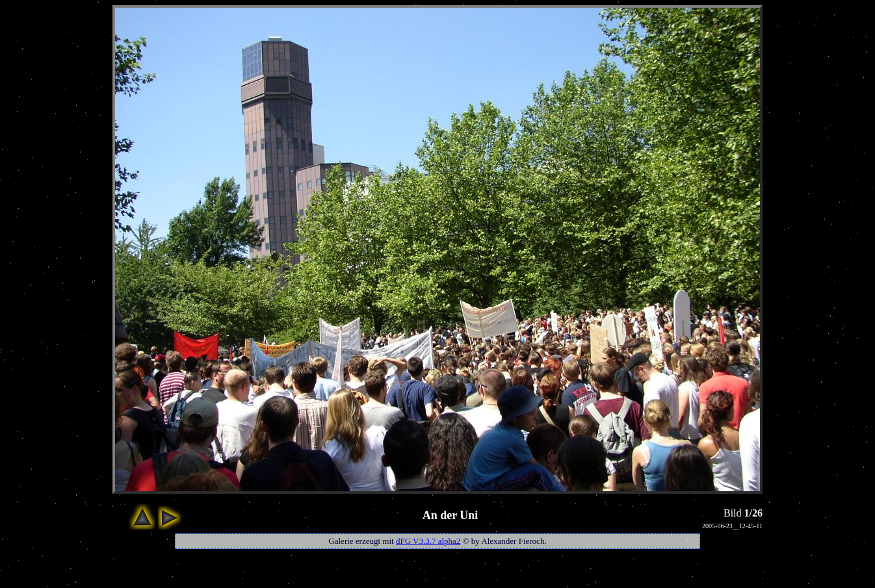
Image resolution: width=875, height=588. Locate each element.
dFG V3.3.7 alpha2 (428, 541)
